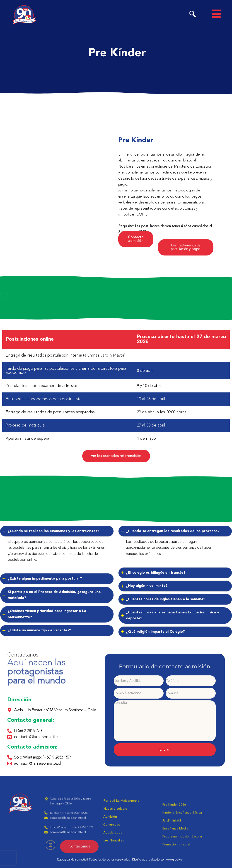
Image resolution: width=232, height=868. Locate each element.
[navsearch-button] (193, 15)
